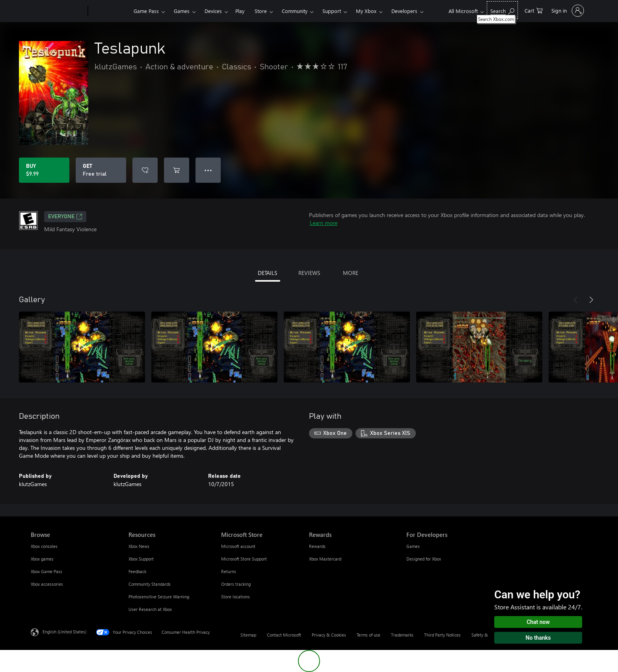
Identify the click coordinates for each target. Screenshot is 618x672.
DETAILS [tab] (267, 273)
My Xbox (366, 11)
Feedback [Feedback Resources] (137, 571)
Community (295, 11)
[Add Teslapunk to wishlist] (145, 170)
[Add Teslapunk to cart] (177, 170)
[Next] (591, 300)
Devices (213, 11)
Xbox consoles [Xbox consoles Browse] (44, 546)
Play (240, 11)
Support (332, 11)
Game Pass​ (146, 11)
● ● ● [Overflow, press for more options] (208, 170)
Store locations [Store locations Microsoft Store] (235, 597)
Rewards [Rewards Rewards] (317, 546)
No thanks (538, 638)
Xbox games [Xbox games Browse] (42, 559)
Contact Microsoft (284, 635)
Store (261, 11)
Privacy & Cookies (329, 635)
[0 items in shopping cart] (534, 10)
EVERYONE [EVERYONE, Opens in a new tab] (65, 217)
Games (182, 11)
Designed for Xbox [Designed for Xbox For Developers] (424, 559)
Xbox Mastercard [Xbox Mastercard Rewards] (325, 559)
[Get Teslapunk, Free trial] (101, 170)
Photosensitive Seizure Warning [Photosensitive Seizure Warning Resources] (159, 597)
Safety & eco (484, 635)
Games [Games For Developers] (413, 546)
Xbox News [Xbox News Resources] (139, 546)
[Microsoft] (58, 11)
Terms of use (369, 635)
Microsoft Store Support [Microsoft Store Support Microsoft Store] (244, 559)
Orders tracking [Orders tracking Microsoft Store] (236, 584)
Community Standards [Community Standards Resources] (150, 584)
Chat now (538, 622)
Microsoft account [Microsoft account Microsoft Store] (238, 546)
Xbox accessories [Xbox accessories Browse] (47, 584)
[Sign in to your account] (567, 11)
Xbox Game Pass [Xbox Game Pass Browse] (47, 571)
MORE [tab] (351, 273)
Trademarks (402, 635)
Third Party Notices (442, 635)
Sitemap (248, 635)
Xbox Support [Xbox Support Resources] (141, 559)
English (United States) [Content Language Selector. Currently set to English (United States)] (64, 632)
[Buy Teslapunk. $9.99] (44, 170)
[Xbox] (110, 11)
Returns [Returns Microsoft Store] (229, 571)
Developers (404, 11)
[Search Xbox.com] (502, 10)
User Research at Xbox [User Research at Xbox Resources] (150, 609)
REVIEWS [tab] (309, 273)
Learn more (324, 223)
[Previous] (575, 300)
